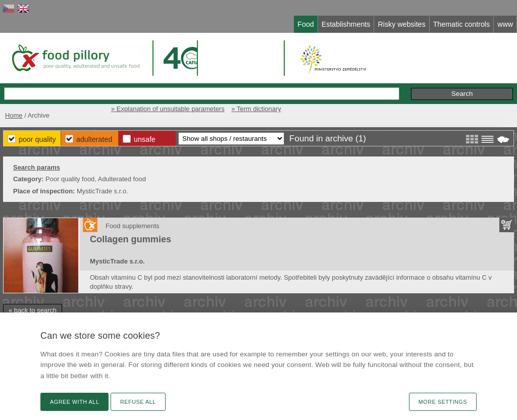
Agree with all (74, 402)
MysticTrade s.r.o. (117, 261)
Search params (37, 167)
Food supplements (133, 226)
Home (14, 115)
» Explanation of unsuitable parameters (168, 109)
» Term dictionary (256, 109)
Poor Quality (37, 139)
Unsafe (145, 139)
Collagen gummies (131, 239)
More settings (443, 402)
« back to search (33, 310)
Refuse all (138, 402)
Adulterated (94, 139)
